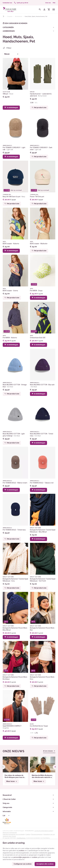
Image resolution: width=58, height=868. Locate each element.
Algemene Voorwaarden (10, 833)
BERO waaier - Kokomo (11, 244)
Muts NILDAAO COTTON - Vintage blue (15, 386)
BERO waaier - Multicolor (39, 244)
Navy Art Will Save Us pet (14, 197)
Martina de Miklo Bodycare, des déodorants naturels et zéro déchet (42, 776)
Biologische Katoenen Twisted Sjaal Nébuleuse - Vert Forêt (43, 580)
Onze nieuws (14, 751)
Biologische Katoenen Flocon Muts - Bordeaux (15, 678)
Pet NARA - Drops (36, 291)
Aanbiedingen (9, 31)
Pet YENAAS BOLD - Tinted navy (14, 530)
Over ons (48, 3)
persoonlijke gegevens (21, 857)
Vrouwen (10, 16)
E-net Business (21, 838)
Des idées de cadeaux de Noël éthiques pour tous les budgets (15, 776)
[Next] (55, 767)
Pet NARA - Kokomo (10, 338)
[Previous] (3, 767)
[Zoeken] (40, 10)
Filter (9, 48)
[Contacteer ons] (7, 3)
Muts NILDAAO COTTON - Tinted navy (41, 435)
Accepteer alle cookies (45, 864)
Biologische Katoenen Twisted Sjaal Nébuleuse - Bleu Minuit (43, 531)
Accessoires (19, 16)
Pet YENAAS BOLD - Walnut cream (15, 483)
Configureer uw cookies (23, 864)
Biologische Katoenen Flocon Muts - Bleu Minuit (15, 629)
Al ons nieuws (48, 751)
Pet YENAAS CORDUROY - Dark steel (41, 149)
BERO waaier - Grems (10, 291)
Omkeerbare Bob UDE (38, 338)
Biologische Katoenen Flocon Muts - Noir (43, 629)
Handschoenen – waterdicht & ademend (41, 95)
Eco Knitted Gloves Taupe (39, 726)
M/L (36, 103)
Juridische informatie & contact (44, 831)
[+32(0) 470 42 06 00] (21, 3)
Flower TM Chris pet (37, 197)
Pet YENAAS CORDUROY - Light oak (14, 149)
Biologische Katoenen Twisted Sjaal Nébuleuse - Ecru (15, 580)
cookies (21, 851)
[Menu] (54, 10)
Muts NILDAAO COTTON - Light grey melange (14, 435)
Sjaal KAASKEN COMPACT (13, 727)
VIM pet (8, 94)
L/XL (36, 733)
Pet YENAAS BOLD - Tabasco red (42, 483)
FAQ (54, 3)
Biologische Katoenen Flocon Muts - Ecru (43, 678)
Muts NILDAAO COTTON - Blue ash (42, 386)
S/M (32, 103)
